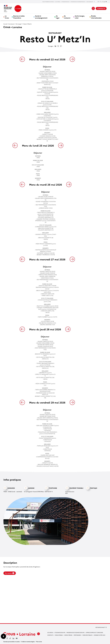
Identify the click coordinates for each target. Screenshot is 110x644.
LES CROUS (58, 2)
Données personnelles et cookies (12, 642)
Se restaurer (67, 17)
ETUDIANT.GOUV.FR (60, 632)
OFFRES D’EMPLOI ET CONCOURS (94, 632)
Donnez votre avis (100, 635)
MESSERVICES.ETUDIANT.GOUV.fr (78, 2)
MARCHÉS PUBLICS (87, 635)
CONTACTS (101, 8)
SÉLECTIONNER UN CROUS (48, 2)
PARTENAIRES (77, 635)
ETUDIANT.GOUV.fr (66, 2)
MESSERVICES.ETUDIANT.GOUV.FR (75, 632)
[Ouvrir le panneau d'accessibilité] (3, 636)
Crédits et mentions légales (28, 642)
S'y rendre (10, 573)
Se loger (58, 17)
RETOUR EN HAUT (100, 627)
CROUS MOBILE (59, 635)
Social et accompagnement (41, 17)
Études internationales (96, 17)
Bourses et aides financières (19, 17)
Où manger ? (19, 24)
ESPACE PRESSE (68, 635)
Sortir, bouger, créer (80, 17)
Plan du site (39, 642)
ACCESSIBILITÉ (91, 2)
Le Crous (7, 17)
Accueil (5, 24)
